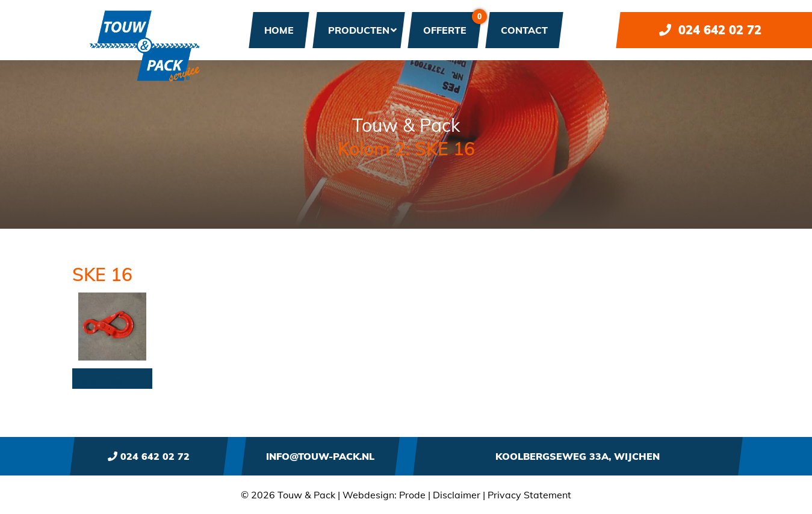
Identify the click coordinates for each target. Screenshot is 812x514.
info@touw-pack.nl (320, 456)
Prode (412, 495)
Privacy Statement (529, 495)
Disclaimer (457, 495)
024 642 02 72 (710, 30)
